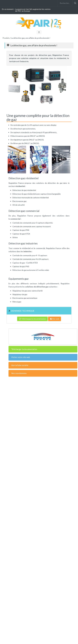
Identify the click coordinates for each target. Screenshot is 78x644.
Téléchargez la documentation (32, 319)
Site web (55, 319)
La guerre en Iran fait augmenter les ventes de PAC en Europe (33, 10)
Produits (6, 38)
